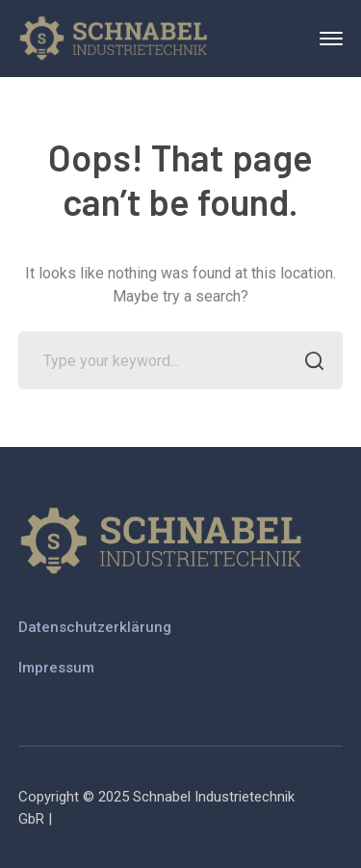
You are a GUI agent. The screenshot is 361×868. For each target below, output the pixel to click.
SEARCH (309, 363)
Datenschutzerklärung (95, 627)
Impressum (56, 668)
